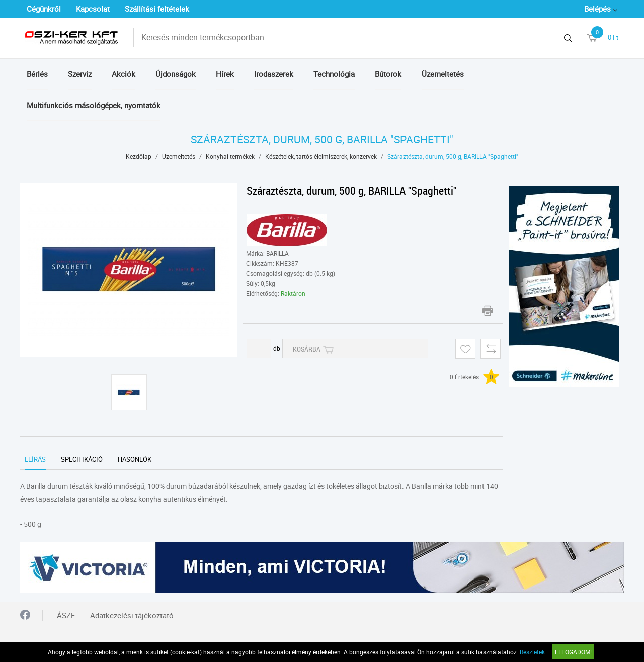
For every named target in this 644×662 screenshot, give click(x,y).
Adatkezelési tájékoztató (132, 615)
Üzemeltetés (443, 74)
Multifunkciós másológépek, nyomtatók (94, 105)
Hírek (225, 74)
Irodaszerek (274, 74)
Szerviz (80, 74)
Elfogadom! (573, 652)
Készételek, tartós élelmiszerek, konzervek (321, 156)
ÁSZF (66, 615)
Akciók (124, 74)
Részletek (532, 652)
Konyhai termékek (230, 156)
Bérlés (37, 74)
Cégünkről (44, 9)
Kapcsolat (93, 9)
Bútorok (388, 74)
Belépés (597, 9)
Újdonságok (176, 74)
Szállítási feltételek (157, 9)
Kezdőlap (139, 156)
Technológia (334, 74)
